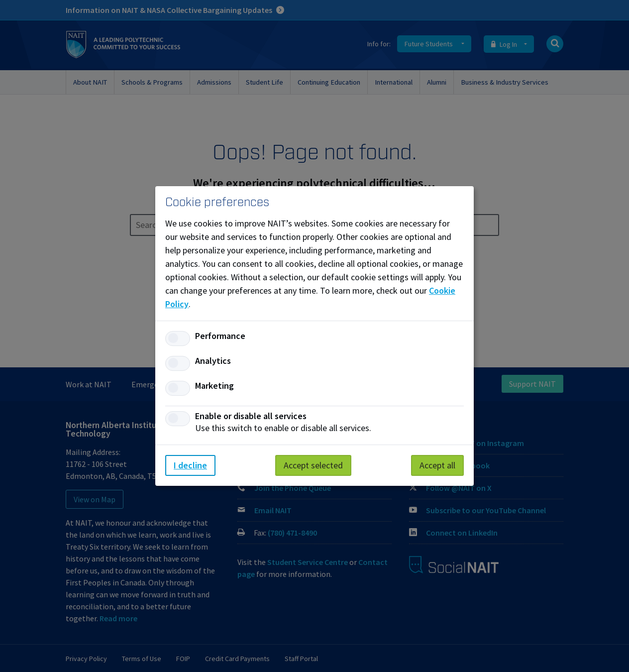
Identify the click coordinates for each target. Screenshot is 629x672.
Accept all (437, 465)
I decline (190, 465)
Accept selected (313, 465)
